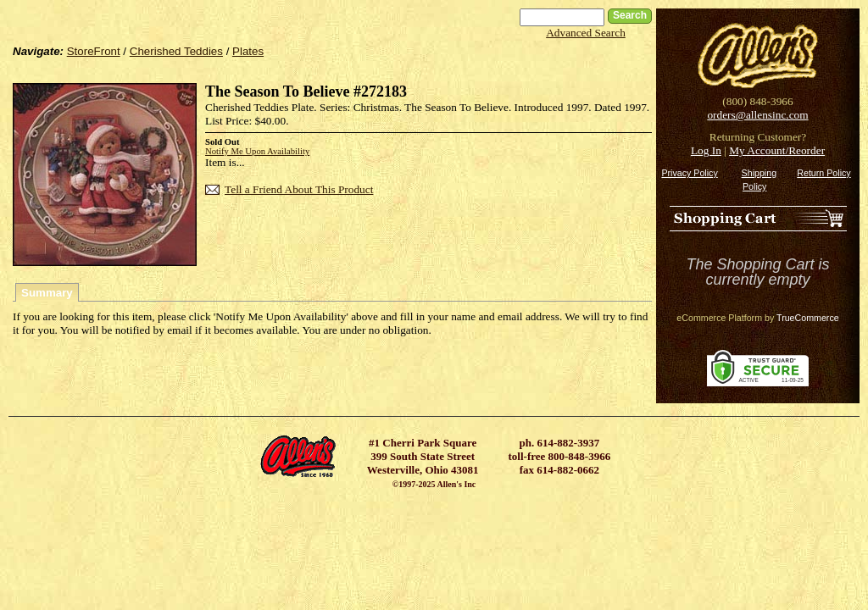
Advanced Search (586, 33)
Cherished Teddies (176, 51)
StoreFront (94, 51)
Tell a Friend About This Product (299, 189)
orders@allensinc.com (757, 115)
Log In (706, 150)
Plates (248, 51)
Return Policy (823, 173)
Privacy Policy (689, 173)
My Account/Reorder (777, 150)
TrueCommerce (808, 318)
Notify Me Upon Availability (257, 151)
